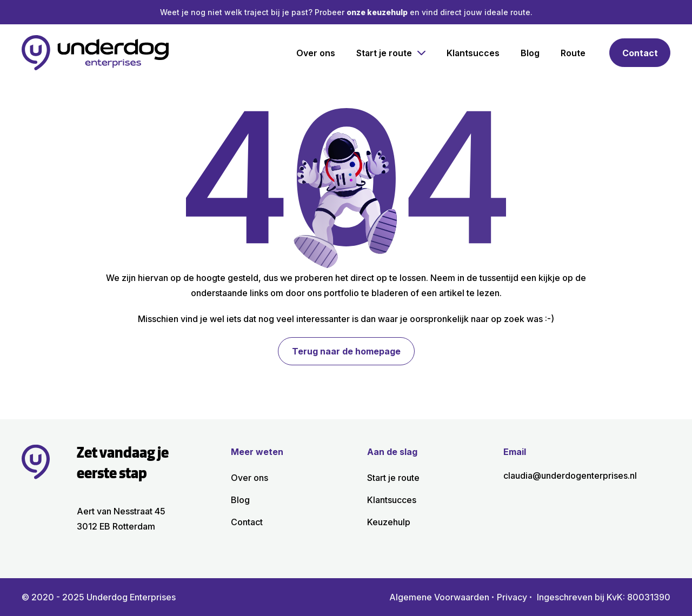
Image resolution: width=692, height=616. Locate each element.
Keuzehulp (389, 522)
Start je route (384, 53)
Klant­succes (473, 53)
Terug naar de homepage (346, 351)
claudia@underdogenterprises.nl (570, 476)
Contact (640, 53)
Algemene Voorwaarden (439, 597)
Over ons (316, 53)
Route (573, 53)
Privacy (512, 597)
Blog (530, 53)
